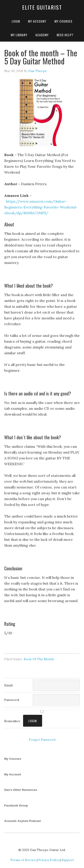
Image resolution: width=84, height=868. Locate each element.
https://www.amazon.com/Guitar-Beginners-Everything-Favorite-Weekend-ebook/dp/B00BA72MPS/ (41, 207)
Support (68, 860)
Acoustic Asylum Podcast (23, 821)
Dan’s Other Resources (21, 790)
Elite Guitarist (42, 7)
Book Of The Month (39, 659)
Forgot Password (42, 740)
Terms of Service (23, 860)
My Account (13, 774)
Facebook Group (16, 805)
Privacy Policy (49, 860)
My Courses (13, 759)
